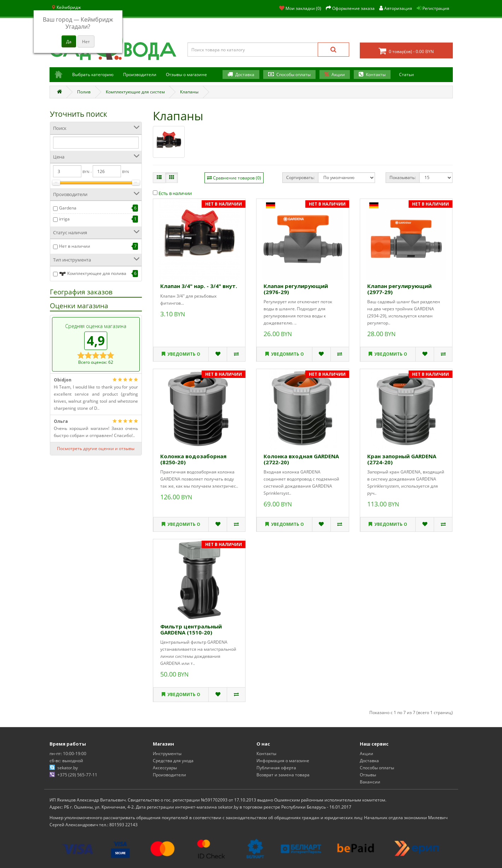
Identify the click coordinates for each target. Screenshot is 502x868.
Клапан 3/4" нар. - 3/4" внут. (199, 286)
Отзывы (368, 775)
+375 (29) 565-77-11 (77, 775)
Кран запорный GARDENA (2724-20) (402, 459)
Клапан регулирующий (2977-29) (399, 289)
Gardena (68, 208)
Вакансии (370, 782)
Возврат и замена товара (283, 775)
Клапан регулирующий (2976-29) (296, 289)
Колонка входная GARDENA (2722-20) (301, 459)
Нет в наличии (75, 246)
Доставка (245, 74)
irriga (64, 219)
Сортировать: (300, 177)
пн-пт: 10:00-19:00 (68, 754)
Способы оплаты (293, 74)
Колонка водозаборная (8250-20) (193, 459)
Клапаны (189, 92)
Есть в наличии (172, 193)
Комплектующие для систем (135, 92)
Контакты (376, 74)
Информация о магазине (283, 761)
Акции (338, 74)
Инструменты (167, 754)
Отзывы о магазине (186, 74)
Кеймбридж (66, 7)
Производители (140, 74)
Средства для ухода (173, 761)
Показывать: (403, 177)
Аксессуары (165, 768)
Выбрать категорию (93, 74)
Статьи (406, 74)
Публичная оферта (276, 768)
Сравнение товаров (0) (237, 178)
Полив (84, 92)
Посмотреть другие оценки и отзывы (96, 449)
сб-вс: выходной (66, 761)
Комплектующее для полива (93, 274)
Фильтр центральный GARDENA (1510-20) (191, 629)
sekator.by (68, 768)
